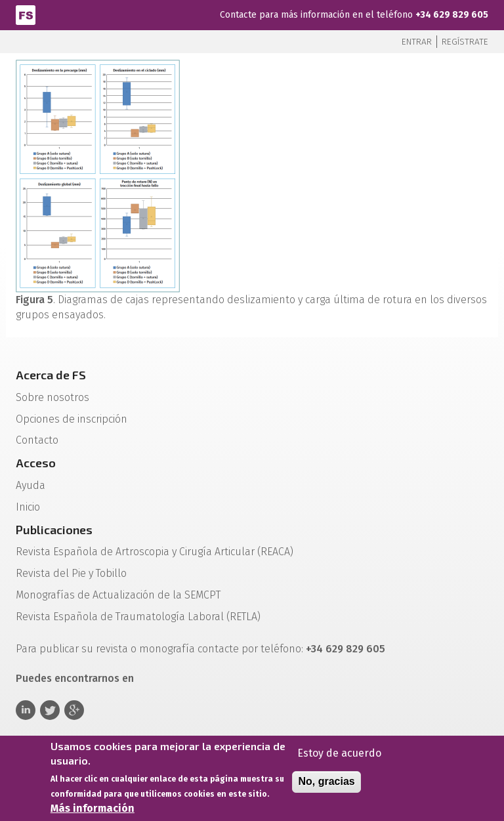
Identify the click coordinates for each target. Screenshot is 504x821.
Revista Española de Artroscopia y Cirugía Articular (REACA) (155, 552)
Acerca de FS (51, 375)
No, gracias (326, 785)
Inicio (28, 507)
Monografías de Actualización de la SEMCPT (118, 595)
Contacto (37, 440)
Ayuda (31, 485)
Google (74, 710)
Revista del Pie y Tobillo (71, 573)
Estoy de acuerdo (339, 756)
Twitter (50, 710)
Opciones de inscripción (72, 419)
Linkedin (26, 710)
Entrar (417, 42)
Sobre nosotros (52, 397)
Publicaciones (54, 530)
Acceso (36, 463)
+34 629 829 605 (452, 15)
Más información (93, 811)
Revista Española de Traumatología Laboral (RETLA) (138, 617)
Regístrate (465, 42)
